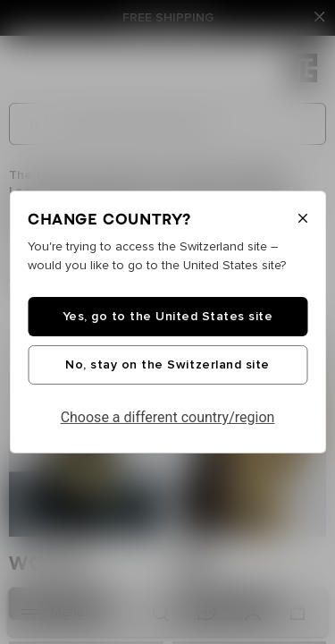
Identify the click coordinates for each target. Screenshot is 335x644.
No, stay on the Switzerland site (167, 365)
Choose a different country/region (168, 417)
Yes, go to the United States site (168, 317)
